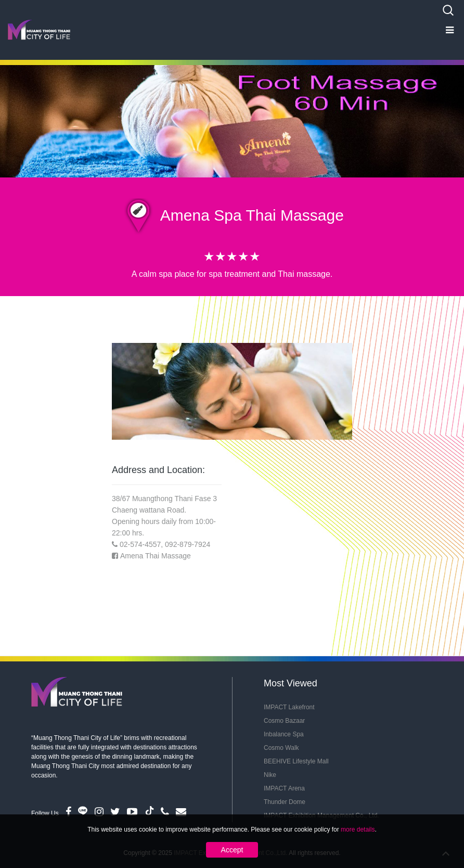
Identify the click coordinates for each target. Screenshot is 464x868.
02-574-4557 (140, 544)
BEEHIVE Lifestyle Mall (296, 761)
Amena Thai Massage (156, 556)
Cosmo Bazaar (284, 721)
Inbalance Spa (284, 734)
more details (358, 829)
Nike (270, 775)
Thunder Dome (285, 802)
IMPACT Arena (284, 788)
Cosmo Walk (281, 748)
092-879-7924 (188, 544)
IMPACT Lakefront (289, 707)
